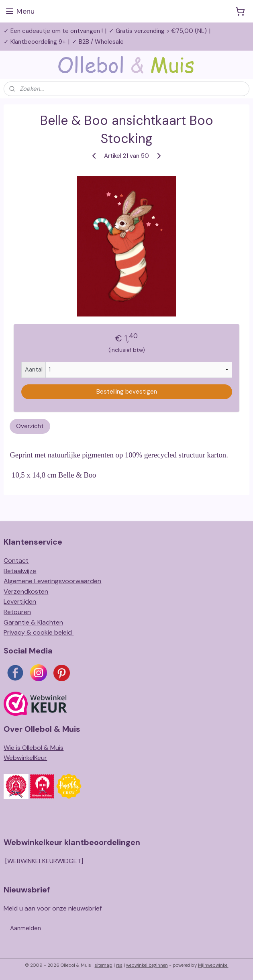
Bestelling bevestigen (127, 392)
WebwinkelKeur (25, 758)
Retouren (17, 612)
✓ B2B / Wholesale (98, 42)
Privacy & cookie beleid (39, 632)
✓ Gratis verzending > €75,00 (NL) (158, 31)
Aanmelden (26, 928)
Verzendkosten (26, 591)
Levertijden (20, 601)
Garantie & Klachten (33, 622)
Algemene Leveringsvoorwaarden (52, 581)
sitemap (104, 965)
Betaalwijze (20, 571)
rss (119, 965)
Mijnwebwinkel (213, 965)
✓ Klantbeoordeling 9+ (35, 42)
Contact (16, 560)
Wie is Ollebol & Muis (34, 748)
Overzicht (30, 426)
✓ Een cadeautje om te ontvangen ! (53, 31)
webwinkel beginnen (147, 965)
